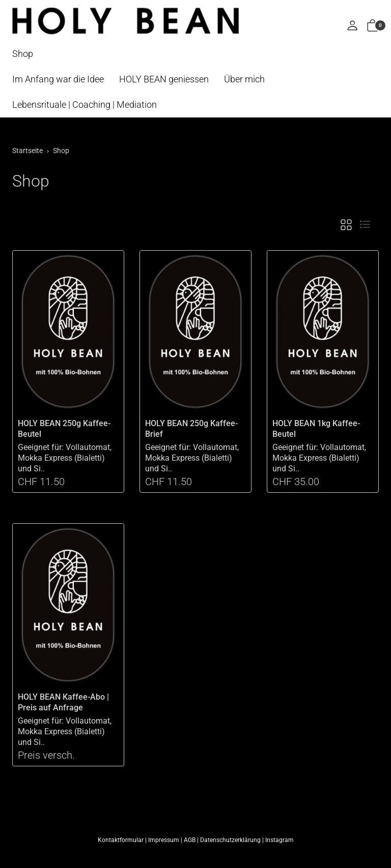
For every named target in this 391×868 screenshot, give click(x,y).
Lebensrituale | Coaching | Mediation (85, 104)
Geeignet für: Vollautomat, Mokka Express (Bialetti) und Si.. (65, 458)
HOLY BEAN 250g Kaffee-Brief (191, 429)
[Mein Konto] (352, 26)
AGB (190, 840)
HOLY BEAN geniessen (164, 79)
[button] (373, 26)
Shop (23, 54)
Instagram (280, 840)
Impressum (164, 840)
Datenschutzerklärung (230, 840)
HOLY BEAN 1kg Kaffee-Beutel (316, 429)
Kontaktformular (121, 840)
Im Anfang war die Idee (58, 79)
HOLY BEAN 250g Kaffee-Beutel (64, 429)
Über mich (244, 79)
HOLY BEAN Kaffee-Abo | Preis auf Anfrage (63, 702)
